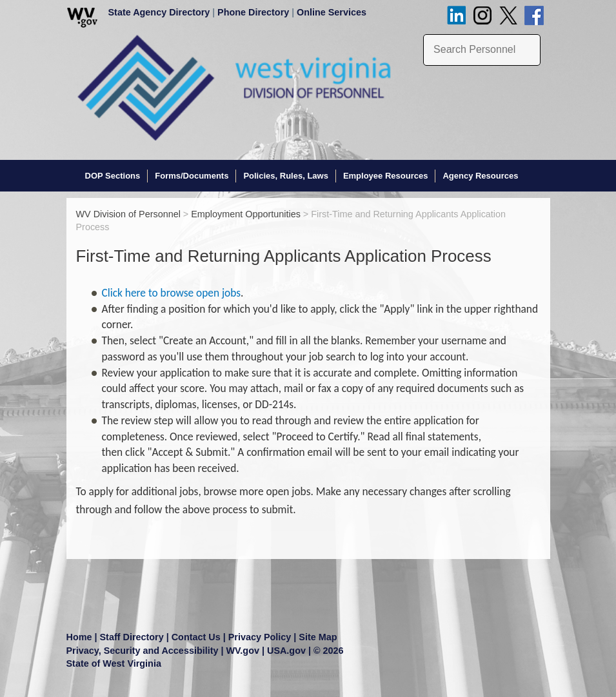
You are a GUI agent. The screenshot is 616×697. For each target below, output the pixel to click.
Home (79, 637)
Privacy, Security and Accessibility (143, 651)
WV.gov (243, 651)
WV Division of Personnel (128, 214)
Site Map (318, 637)
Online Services (332, 12)
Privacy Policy (260, 637)
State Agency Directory (159, 12)
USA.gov (286, 651)
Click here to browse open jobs (172, 293)
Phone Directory (253, 12)
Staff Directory (132, 637)
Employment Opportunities (246, 214)
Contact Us (196, 637)
